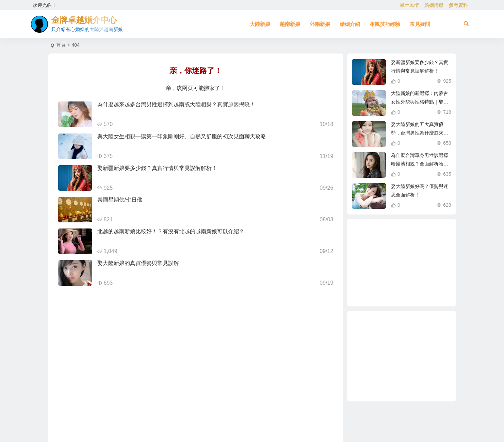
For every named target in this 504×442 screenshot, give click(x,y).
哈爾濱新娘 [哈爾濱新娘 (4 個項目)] (394, 249)
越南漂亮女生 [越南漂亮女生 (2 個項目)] (396, 235)
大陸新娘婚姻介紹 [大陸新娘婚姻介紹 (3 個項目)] (392, 278)
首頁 (61, 45)
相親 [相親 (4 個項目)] (418, 288)
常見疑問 (420, 24)
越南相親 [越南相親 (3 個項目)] (409, 281)
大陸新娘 (260, 24)
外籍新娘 (320, 24)
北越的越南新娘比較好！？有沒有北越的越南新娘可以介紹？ (171, 231)
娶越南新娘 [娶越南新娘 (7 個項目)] (418, 255)
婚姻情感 (434, 5)
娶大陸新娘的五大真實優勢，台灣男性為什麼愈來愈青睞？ (420, 133)
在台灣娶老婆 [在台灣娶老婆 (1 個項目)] (414, 239)
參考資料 (458, 5)
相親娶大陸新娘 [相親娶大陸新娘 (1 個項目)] (427, 272)
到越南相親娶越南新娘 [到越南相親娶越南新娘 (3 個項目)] (404, 264)
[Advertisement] (402, 356)
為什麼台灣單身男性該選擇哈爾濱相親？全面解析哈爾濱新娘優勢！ (420, 164)
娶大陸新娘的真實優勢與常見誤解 (138, 263)
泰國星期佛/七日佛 (120, 200)
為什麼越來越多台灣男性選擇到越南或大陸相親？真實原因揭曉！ (176, 104)
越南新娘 (290, 24)
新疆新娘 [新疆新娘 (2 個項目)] (378, 264)
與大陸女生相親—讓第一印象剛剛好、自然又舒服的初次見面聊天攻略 (182, 136)
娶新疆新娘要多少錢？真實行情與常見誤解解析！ (157, 168)
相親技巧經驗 (385, 24)
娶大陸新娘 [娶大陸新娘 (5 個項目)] (417, 246)
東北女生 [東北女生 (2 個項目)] (399, 292)
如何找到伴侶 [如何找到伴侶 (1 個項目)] (381, 284)
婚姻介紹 (350, 24)
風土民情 (409, 5)
